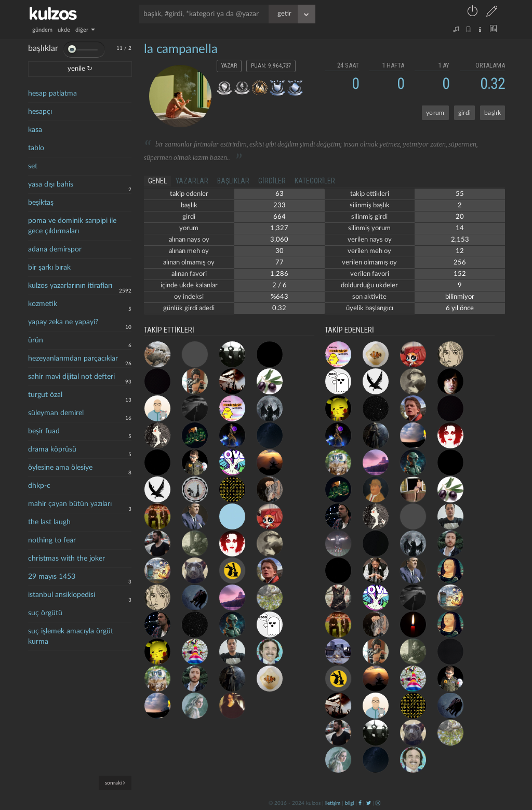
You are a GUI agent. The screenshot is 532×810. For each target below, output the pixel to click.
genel (157, 181)
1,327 (279, 228)
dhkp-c (39, 486)
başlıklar (233, 181)
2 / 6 (280, 286)
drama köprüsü (52, 449)
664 (280, 217)
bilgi (349, 803)
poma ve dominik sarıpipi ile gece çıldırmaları (72, 226)
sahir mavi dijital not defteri (71, 377)
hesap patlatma (52, 94)
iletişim (333, 803)
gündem (42, 30)
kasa (35, 130)
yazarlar (192, 181)
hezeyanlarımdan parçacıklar (73, 358)
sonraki (115, 783)
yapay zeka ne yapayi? (63, 322)
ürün (36, 340)
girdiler (272, 181)
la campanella (181, 49)
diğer (85, 30)
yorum (435, 113)
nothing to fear (52, 540)
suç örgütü (45, 613)
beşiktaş (41, 203)
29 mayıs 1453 (52, 577)
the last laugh (49, 522)
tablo (36, 148)
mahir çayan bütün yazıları (70, 504)
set (33, 166)
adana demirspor (55, 249)
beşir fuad (44, 431)
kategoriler (315, 181)
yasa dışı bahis (51, 184)
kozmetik (43, 304)
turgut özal (45, 395)
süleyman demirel (56, 413)
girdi (465, 113)
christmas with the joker (66, 559)
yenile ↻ (80, 69)
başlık (493, 113)
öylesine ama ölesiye (60, 468)
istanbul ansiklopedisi (62, 595)
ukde (64, 30)
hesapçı (40, 112)
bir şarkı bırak (49, 268)
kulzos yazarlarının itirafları (70, 286)
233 (280, 205)
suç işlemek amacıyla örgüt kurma (71, 636)
